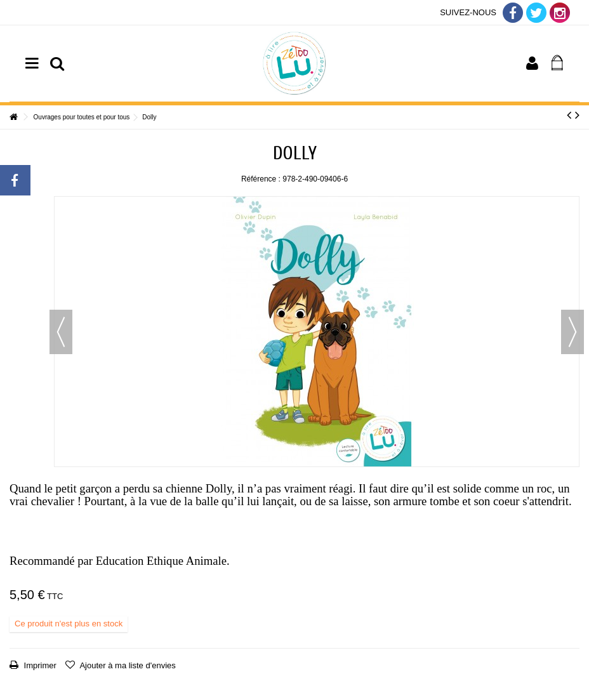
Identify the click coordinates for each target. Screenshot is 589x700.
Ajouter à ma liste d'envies (127, 665)
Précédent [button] (61, 332)
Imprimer (39, 665)
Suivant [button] (572, 332)
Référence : (261, 179)
